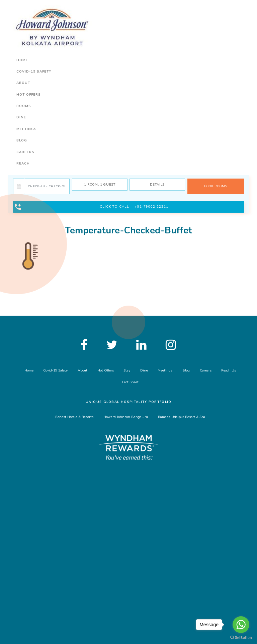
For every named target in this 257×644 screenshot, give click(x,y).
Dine (21, 117)
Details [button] (157, 184)
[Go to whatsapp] (241, 625)
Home (22, 60)
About (23, 83)
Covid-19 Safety (34, 71)
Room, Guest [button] (100, 184)
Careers (25, 152)
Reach (23, 163)
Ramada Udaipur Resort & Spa (182, 417)
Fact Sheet (130, 382)
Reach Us (229, 370)
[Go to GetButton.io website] (241, 637)
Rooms (24, 106)
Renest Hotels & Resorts (74, 417)
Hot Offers (29, 94)
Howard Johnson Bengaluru (126, 417)
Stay (127, 370)
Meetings (27, 129)
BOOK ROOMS (216, 186)
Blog (22, 140)
